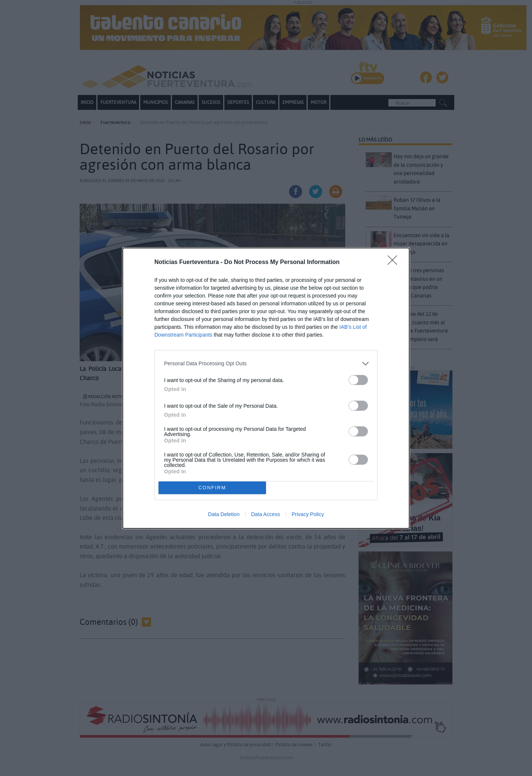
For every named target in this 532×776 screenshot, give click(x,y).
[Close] (395, 263)
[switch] (358, 380)
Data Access (266, 514)
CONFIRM (212, 488)
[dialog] (266, 388)
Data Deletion (224, 514)
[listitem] (266, 364)
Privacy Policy (308, 514)
